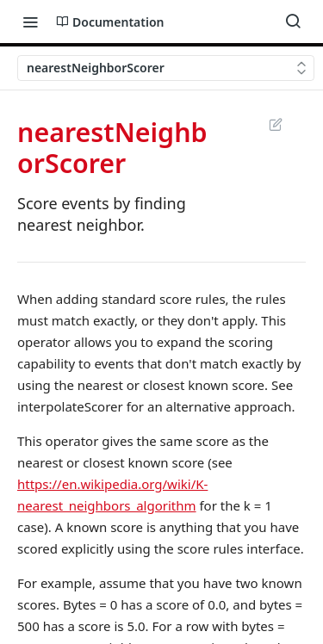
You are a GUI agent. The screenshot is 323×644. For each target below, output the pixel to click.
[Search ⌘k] (293, 22)
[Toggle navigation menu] (30, 22)
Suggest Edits (275, 124)
